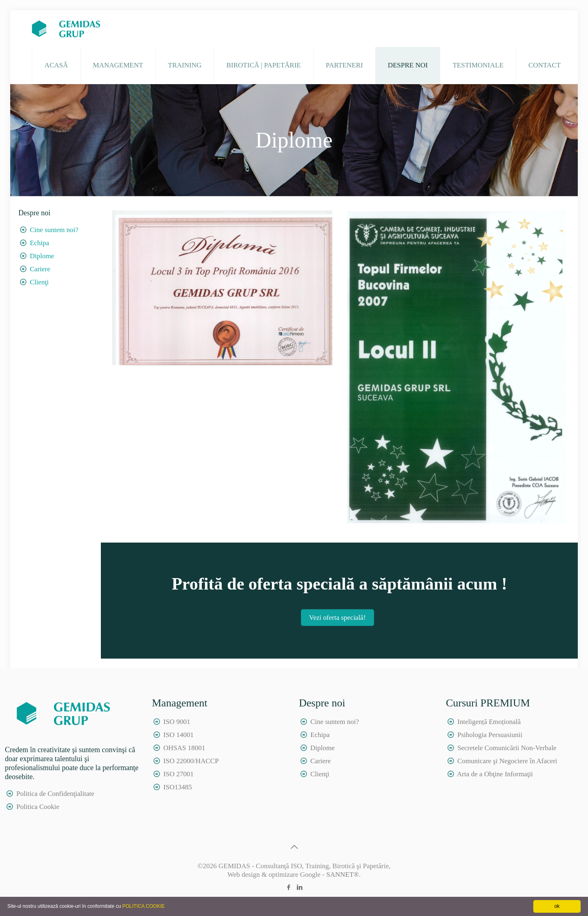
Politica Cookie (38, 807)
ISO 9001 (177, 722)
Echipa (39, 243)
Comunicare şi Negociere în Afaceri (507, 761)
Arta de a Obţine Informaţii (495, 774)
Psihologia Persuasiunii (490, 735)
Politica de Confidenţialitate (55, 794)
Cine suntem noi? (54, 230)
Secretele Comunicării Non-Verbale (507, 748)
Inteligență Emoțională (489, 722)
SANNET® (343, 875)
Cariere (40, 269)
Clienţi (39, 282)
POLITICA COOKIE (143, 906)
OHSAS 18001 (184, 748)
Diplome (42, 256)
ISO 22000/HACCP (191, 761)
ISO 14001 (178, 735)
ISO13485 (178, 787)
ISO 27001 (178, 774)
